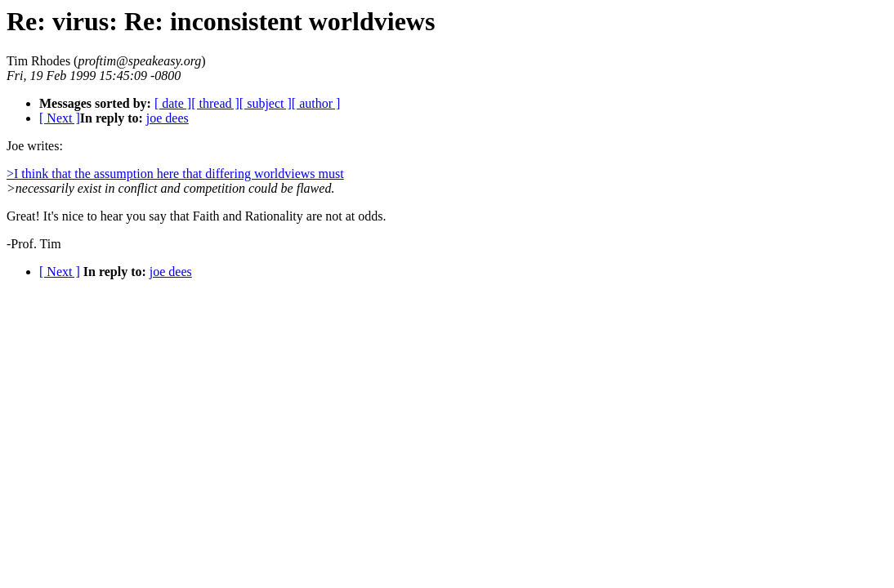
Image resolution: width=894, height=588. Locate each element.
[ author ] (316, 103)
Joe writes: (35, 146)
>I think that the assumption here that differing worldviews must (175, 174)
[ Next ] (60, 118)
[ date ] (173, 103)
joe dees (168, 118)
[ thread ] (215, 103)
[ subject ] (266, 103)
